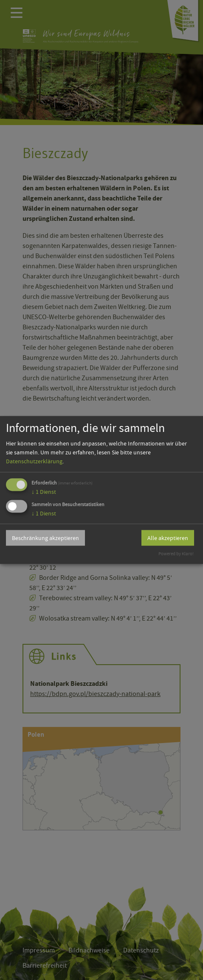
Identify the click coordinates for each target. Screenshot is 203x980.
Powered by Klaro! (176, 554)
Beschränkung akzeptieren (45, 538)
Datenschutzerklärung (34, 461)
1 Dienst (44, 492)
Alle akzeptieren (168, 538)
